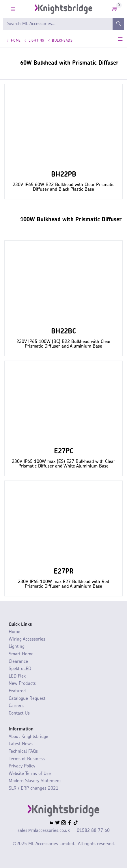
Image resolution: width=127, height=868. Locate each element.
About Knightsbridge (28, 737)
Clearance (18, 662)
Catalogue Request (27, 699)
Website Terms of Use (30, 774)
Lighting (36, 41)
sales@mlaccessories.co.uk (44, 831)
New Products (22, 684)
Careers (16, 706)
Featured (17, 691)
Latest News (21, 744)
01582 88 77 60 (93, 831)
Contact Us (19, 713)
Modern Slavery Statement (35, 781)
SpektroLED (20, 669)
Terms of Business (27, 759)
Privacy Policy (22, 766)
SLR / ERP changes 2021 (33, 789)
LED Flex (17, 676)
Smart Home (21, 654)
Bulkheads (62, 41)
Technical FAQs (23, 752)
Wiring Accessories (27, 639)
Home (16, 41)
